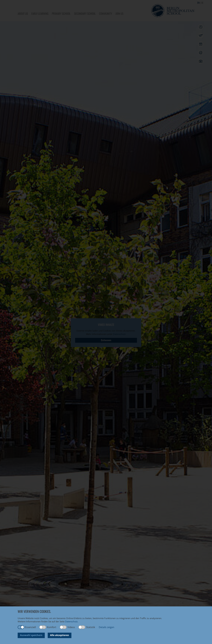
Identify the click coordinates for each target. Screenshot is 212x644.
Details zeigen (107, 627)
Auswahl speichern (31, 635)
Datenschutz (71, 621)
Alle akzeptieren (60, 635)
